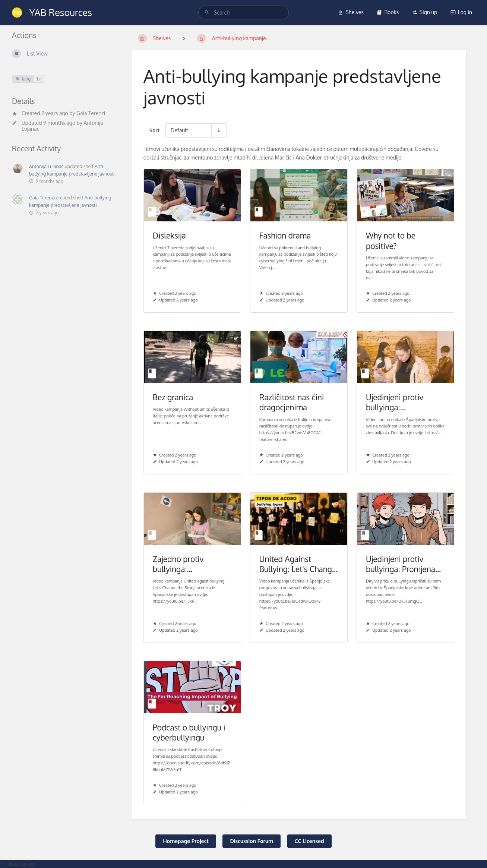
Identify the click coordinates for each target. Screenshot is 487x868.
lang (23, 79)
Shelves (351, 12)
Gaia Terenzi (91, 113)
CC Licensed (309, 841)
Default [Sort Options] (179, 130)
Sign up (425, 12)
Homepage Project (186, 841)
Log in (461, 12)
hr (39, 79)
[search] (243, 12)
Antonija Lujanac (46, 166)
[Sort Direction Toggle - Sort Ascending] (218, 130)
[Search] (207, 12)
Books (388, 12)
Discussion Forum (252, 841)
